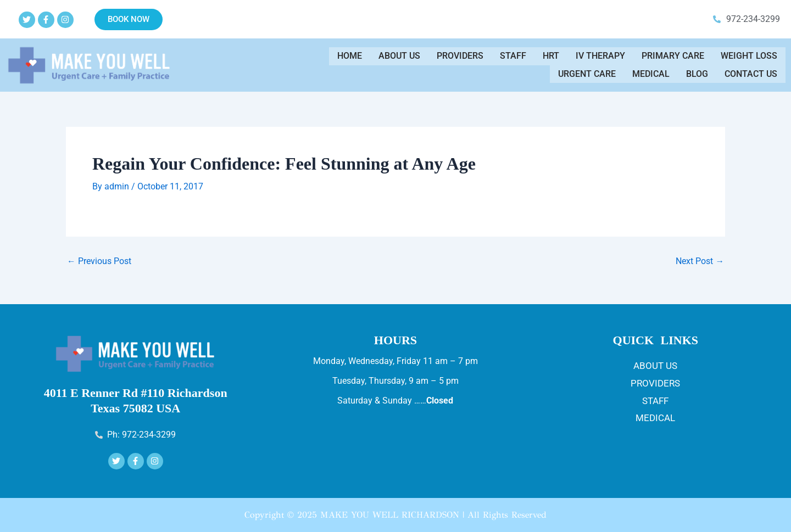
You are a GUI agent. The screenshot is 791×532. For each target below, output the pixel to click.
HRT (551, 58)
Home (350, 58)
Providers (460, 58)
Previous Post (99, 261)
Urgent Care (587, 72)
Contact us (751, 72)
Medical (651, 72)
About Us (399, 58)
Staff (513, 58)
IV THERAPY (600, 58)
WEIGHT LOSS (749, 58)
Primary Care (673, 58)
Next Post (700, 261)
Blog (697, 72)
